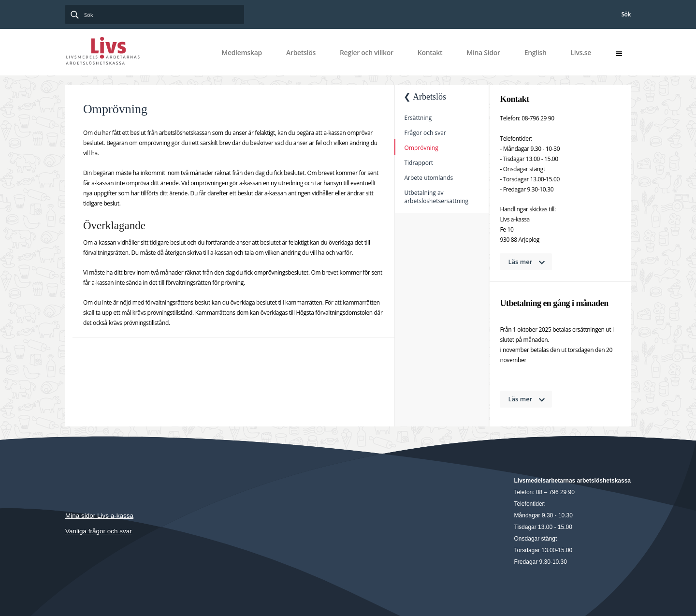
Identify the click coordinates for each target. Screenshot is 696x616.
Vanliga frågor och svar (99, 531)
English (536, 52)
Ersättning (418, 118)
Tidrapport (419, 163)
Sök (626, 14)
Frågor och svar (425, 133)
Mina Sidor (483, 52)
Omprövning (421, 148)
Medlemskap (242, 52)
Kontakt (430, 52)
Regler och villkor (367, 52)
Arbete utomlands (428, 178)
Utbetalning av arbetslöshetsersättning (436, 197)
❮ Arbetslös (425, 97)
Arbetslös (301, 52)
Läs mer (521, 262)
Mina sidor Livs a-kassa (99, 516)
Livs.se (581, 52)
